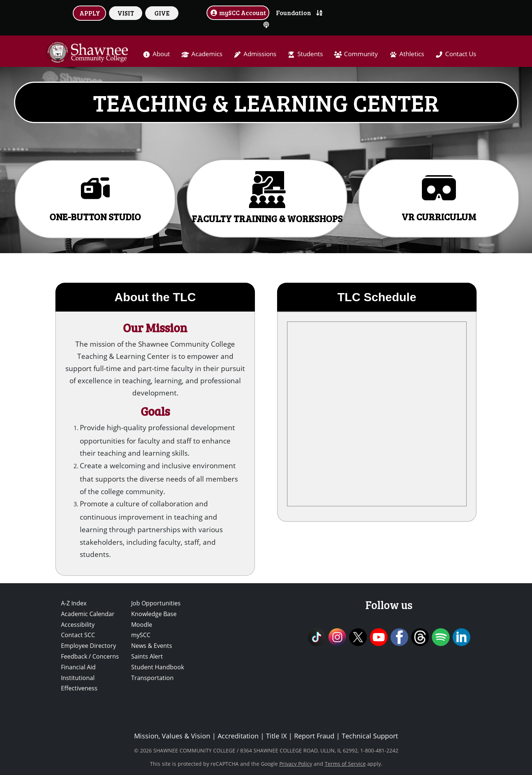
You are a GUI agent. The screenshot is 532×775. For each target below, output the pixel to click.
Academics (207, 54)
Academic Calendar (88, 614)
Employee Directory (88, 646)
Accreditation (238, 736)
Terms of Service (345, 764)
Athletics (412, 54)
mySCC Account (238, 13)
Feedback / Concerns (90, 656)
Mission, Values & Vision (172, 736)
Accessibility (78, 625)
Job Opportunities (156, 603)
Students (310, 54)
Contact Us (461, 54)
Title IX (276, 736)
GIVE (162, 13)
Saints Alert (147, 656)
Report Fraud (314, 736)
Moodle (142, 625)
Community (361, 54)
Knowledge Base (154, 614)
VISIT (126, 13)
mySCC (141, 635)
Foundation (294, 13)
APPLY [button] (90, 13)
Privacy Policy (296, 764)
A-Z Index (74, 603)
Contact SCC (78, 635)
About (161, 54)
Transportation (152, 678)
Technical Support (370, 736)
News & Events (152, 646)
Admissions (260, 54)
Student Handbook (158, 667)
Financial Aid (78, 667)
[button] (95, 199)
